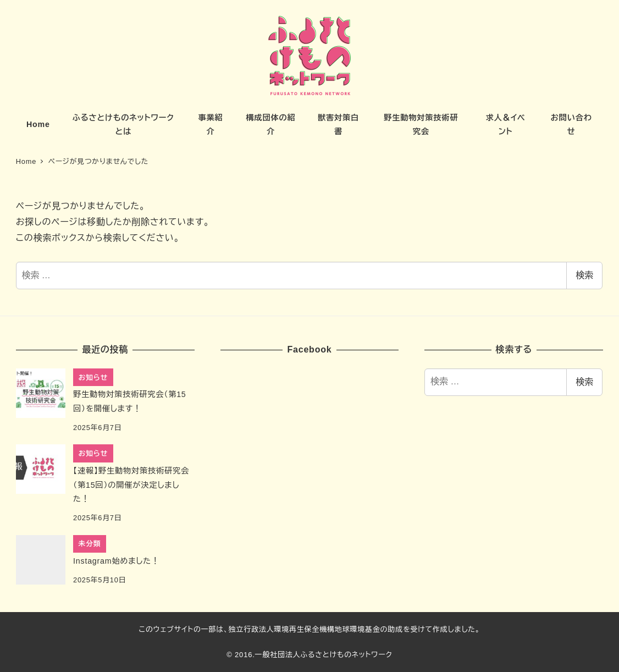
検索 (584, 275)
